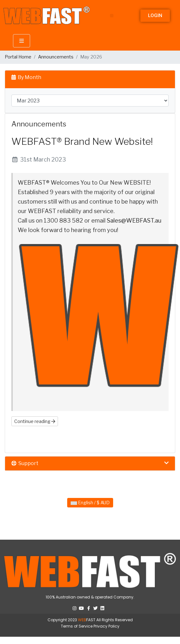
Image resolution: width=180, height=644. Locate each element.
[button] (112, 16)
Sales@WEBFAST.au (134, 221)
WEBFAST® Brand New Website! (82, 141)
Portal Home (18, 57)
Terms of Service (77, 626)
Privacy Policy (106, 626)
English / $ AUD (90, 503)
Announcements (56, 57)
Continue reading (35, 421)
